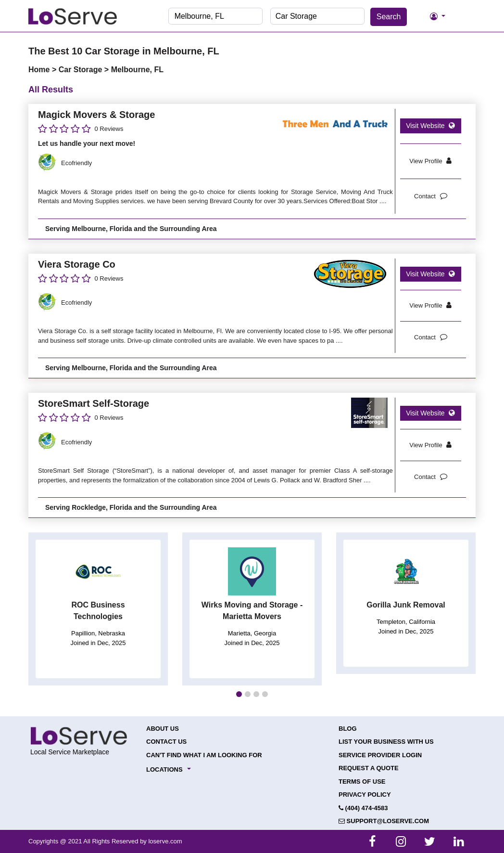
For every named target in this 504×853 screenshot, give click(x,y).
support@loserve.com (384, 821)
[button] (239, 694)
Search (389, 17)
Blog (348, 729)
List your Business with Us (386, 742)
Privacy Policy (365, 795)
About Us (163, 729)
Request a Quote (369, 768)
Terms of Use (362, 782)
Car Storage (82, 70)
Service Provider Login (380, 755)
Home (40, 70)
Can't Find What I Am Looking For (204, 755)
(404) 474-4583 (363, 808)
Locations (164, 769)
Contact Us (166, 742)
